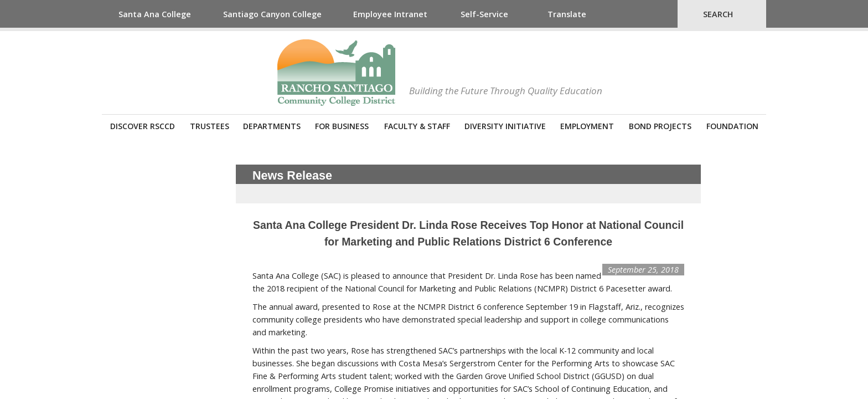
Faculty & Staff (417, 126)
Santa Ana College (155, 14)
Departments (272, 126)
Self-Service (484, 14)
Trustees (210, 126)
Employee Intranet (390, 14)
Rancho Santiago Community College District (336, 73)
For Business (342, 126)
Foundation (732, 126)
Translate (567, 14)
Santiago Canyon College (272, 14)
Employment (587, 126)
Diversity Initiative (505, 126)
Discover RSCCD (143, 126)
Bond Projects (660, 126)
